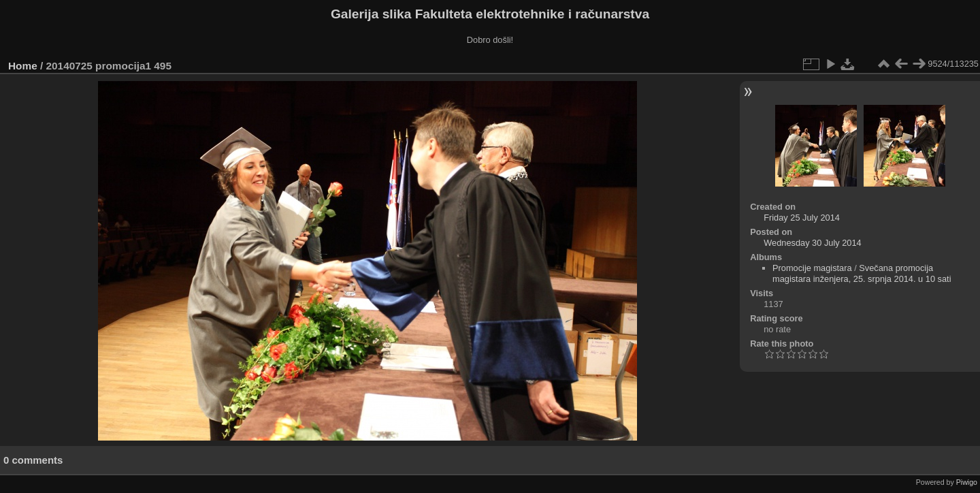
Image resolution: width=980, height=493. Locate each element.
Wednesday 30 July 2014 (812, 243)
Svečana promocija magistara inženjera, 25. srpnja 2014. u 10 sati (862, 273)
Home (23, 66)
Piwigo (967, 482)
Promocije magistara (812, 268)
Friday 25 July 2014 (802, 218)
